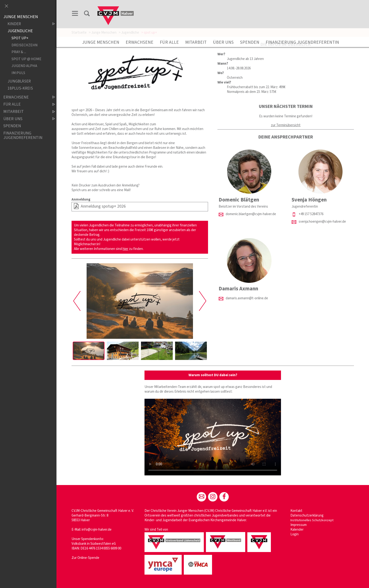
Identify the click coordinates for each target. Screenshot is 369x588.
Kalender (297, 530)
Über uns (223, 42)
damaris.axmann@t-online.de (247, 298)
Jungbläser (19, 81)
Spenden (250, 42)
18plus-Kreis (20, 89)
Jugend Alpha (24, 66)
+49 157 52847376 (311, 214)
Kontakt (296, 511)
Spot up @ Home (26, 59)
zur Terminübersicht (286, 125)
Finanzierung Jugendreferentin (302, 42)
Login (295, 534)
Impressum (299, 525)
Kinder (27, 24)
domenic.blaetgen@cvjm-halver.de (251, 214)
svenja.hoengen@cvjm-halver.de (322, 222)
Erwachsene (140, 42)
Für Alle (169, 42)
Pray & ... (19, 52)
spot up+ (20, 38)
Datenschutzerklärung (307, 515)
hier (125, 249)
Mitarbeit (196, 42)
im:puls (18, 73)
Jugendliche (20, 31)
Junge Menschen (101, 42)
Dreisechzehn (25, 45)
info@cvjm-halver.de (97, 530)
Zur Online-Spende (85, 558)
